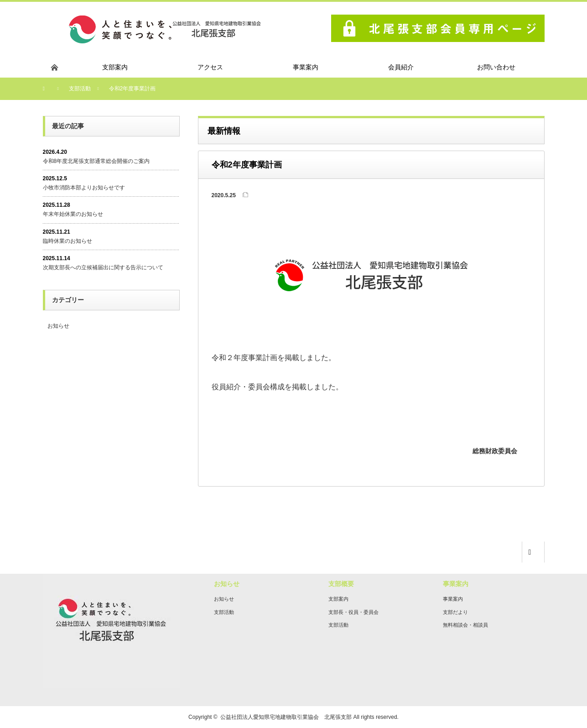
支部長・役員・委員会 (353, 612)
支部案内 (338, 599)
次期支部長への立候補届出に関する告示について (103, 267)
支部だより (455, 612)
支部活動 (224, 612)
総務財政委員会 (495, 451)
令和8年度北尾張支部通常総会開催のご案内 (96, 161)
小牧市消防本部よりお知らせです (84, 188)
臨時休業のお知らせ (68, 241)
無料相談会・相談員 (465, 625)
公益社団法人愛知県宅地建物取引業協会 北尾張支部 (286, 717)
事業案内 (453, 599)
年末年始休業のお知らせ (73, 214)
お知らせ (58, 326)
